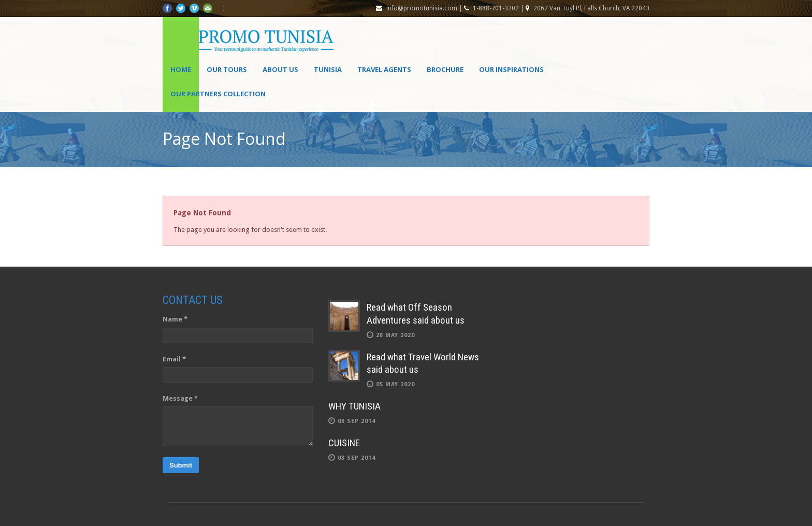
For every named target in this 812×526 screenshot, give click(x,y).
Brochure (445, 69)
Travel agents (384, 69)
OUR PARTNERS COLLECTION (218, 94)
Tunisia (328, 69)
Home (181, 69)
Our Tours (227, 69)
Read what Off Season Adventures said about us (416, 314)
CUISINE (344, 443)
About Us (280, 69)
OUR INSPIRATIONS (511, 69)
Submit (181, 465)
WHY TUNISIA (354, 406)
